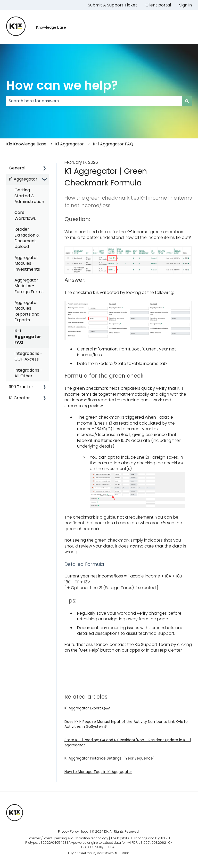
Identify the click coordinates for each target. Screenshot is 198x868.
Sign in (185, 5)
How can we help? (62, 85)
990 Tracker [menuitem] (21, 387)
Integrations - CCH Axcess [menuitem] (28, 356)
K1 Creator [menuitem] (19, 398)
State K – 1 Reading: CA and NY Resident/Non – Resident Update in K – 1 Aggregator (128, 742)
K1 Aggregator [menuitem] (23, 179)
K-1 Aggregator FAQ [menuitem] (28, 337)
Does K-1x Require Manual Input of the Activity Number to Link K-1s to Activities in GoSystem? (126, 724)
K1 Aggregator (69, 144)
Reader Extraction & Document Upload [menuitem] (27, 238)
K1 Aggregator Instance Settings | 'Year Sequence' (109, 758)
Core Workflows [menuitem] (25, 215)
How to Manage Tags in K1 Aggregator (98, 772)
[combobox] (94, 101)
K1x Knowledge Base (26, 144)
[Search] (187, 101)
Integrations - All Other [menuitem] (28, 373)
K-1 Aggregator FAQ (113, 144)
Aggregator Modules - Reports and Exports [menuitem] (27, 311)
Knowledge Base (51, 27)
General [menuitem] (17, 168)
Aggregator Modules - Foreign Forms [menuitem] (29, 286)
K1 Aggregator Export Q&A (87, 708)
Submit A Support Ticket (113, 5)
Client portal (158, 5)
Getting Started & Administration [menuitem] (29, 196)
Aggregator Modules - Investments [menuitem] (27, 263)
